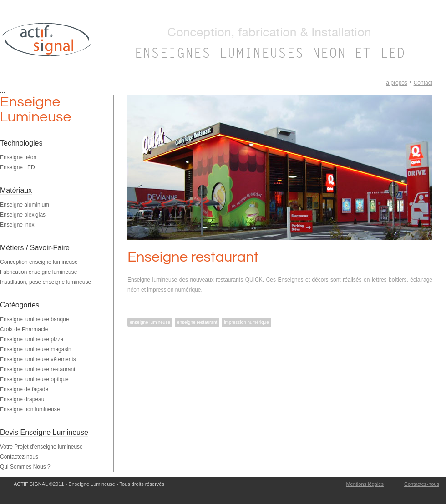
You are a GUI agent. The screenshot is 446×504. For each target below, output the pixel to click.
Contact (423, 83)
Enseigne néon (18, 157)
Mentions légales (365, 484)
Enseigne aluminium (25, 205)
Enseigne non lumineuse (30, 409)
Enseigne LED (18, 167)
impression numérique (246, 322)
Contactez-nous (19, 457)
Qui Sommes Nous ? (25, 467)
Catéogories (20, 305)
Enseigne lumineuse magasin (36, 349)
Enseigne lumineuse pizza (32, 339)
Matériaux (16, 190)
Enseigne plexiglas (23, 215)
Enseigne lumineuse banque (34, 319)
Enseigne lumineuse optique (34, 379)
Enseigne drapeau (22, 399)
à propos (397, 83)
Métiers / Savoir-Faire (35, 248)
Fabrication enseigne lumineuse (38, 272)
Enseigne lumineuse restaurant (38, 369)
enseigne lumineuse (150, 322)
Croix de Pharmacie (24, 329)
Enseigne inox (17, 225)
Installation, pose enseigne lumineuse (46, 282)
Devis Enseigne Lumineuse (44, 432)
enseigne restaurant (197, 322)
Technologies (21, 143)
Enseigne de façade (24, 389)
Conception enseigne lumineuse (39, 262)
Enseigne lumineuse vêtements (38, 359)
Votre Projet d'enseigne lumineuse (41, 447)
